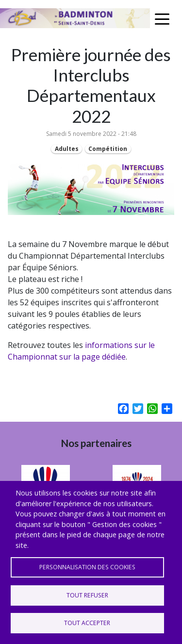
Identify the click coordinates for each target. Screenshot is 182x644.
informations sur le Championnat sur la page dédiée (81, 351)
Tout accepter (87, 623)
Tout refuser (87, 595)
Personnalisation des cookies (87, 567)
